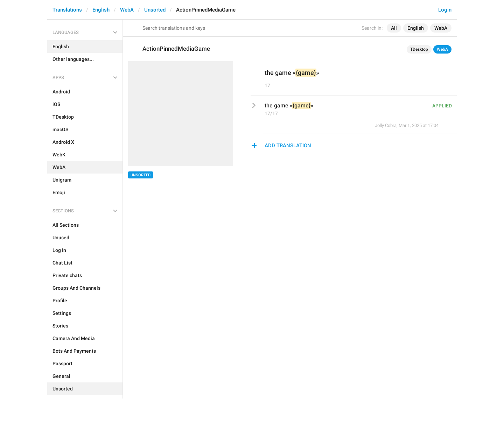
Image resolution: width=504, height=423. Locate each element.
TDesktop (419, 49)
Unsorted (155, 10)
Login (445, 10)
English (101, 10)
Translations (67, 10)
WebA (127, 10)
